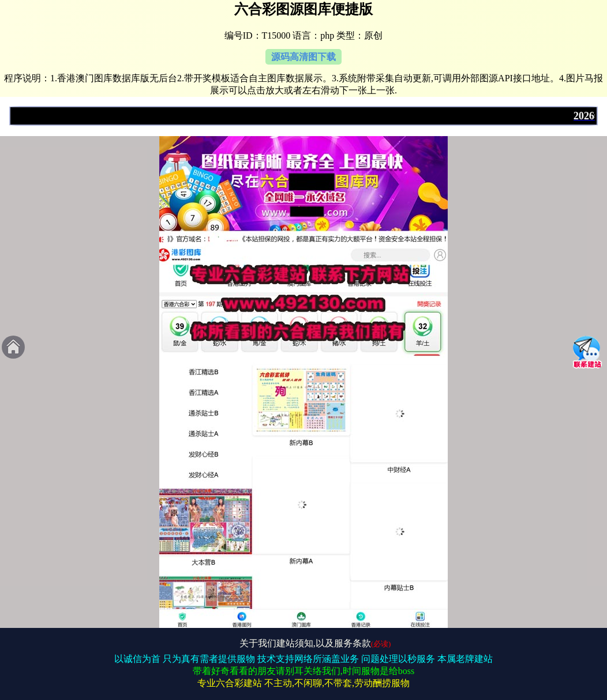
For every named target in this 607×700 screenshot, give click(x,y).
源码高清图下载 (303, 57)
